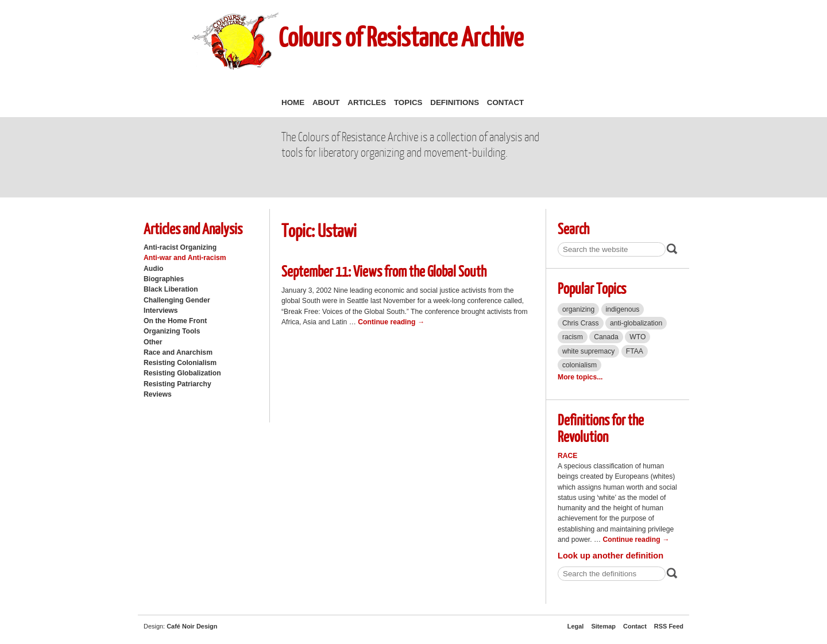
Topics (408, 102)
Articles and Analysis (193, 228)
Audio (153, 269)
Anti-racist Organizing (180, 247)
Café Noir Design (192, 626)
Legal (576, 626)
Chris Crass (581, 323)
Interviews (161, 311)
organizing (578, 309)
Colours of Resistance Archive (401, 36)
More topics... (580, 377)
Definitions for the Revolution (601, 428)
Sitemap (603, 626)
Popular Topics (592, 288)
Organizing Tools (172, 331)
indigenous (623, 309)
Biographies (164, 279)
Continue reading (391, 322)
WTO (637, 337)
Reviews (158, 394)
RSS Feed (669, 626)
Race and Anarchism (178, 352)
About (326, 102)
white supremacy (588, 351)
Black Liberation (171, 289)
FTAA (635, 351)
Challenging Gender (177, 300)
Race (568, 456)
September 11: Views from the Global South (384, 271)
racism (573, 337)
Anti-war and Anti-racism (185, 258)
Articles (367, 102)
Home (293, 102)
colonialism (579, 365)
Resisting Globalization (182, 373)
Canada (606, 337)
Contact (505, 102)
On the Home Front (175, 321)
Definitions (455, 102)
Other (153, 342)
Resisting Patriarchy (177, 384)
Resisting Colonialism (180, 363)
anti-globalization (636, 323)
